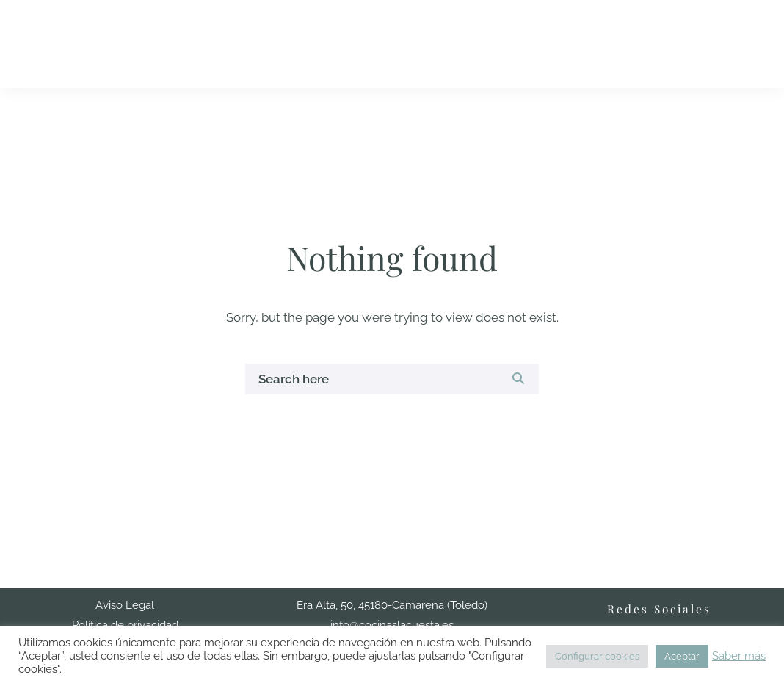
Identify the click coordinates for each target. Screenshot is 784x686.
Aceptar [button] (682, 656)
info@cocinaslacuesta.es (392, 625)
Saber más (739, 656)
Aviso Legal (125, 605)
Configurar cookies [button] (597, 656)
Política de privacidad (125, 625)
